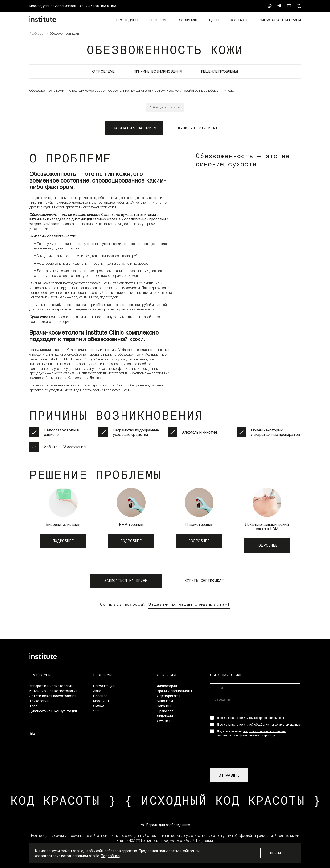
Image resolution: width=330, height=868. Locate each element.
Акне (97, 691)
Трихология (39, 701)
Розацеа (100, 696)
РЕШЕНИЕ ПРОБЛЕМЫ (219, 71)
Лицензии (165, 716)
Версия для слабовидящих (165, 825)
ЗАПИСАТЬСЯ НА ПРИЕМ (280, 20)
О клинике (189, 20)
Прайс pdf (165, 711)
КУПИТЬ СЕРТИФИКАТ (198, 128)
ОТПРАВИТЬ (229, 775)
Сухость (100, 706)
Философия (167, 686)
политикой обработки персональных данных (269, 724)
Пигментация (104, 686)
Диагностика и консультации (53, 711)
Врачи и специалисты (174, 691)
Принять (278, 853)
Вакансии (165, 706)
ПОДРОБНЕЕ (63, 541)
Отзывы (164, 721)
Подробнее (110, 856)
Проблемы (159, 20)
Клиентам (165, 701)
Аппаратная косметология (51, 686)
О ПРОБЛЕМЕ (103, 71)
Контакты (240, 20)
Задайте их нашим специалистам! (189, 604)
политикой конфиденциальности (262, 718)
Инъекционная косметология (53, 691)
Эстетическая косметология (53, 696)
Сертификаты (169, 696)
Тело (33, 706)
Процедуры (127, 20)
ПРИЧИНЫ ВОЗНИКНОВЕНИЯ (158, 71)
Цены (214, 20)
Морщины (101, 701)
